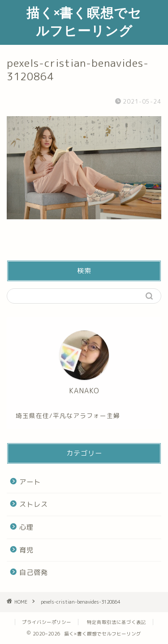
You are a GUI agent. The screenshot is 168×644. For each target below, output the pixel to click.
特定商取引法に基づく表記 (116, 622)
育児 (26, 550)
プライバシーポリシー (47, 622)
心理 (26, 527)
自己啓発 (34, 572)
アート (30, 482)
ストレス (34, 504)
